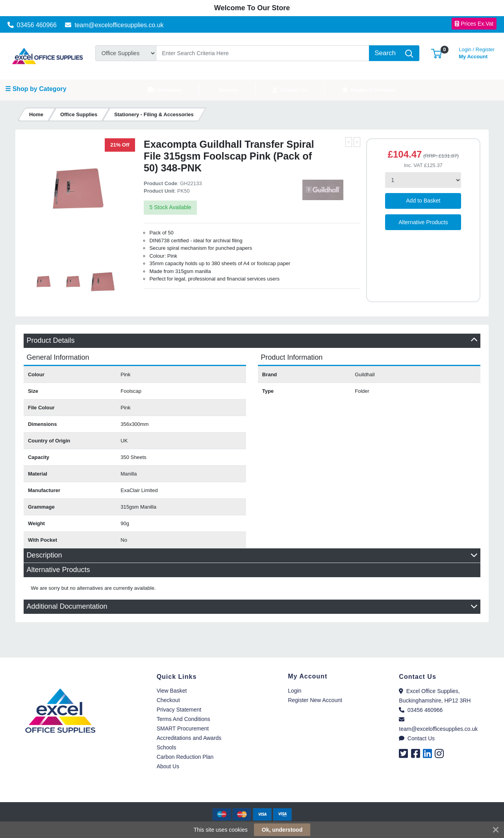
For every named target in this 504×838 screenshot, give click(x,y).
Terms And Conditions (183, 719)
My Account (477, 52)
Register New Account (315, 700)
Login (295, 691)
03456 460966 (32, 25)
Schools (167, 747)
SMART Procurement (183, 728)
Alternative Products (423, 222)
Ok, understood (282, 830)
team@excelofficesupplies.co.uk (114, 25)
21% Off (120, 145)
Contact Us (417, 738)
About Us (168, 766)
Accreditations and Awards (189, 738)
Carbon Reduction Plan (185, 757)
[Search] (263, 53)
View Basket (172, 691)
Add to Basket (423, 201)
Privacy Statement (179, 710)
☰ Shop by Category (36, 89)
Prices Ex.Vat (474, 24)
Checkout (168, 700)
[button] (436, 53)
